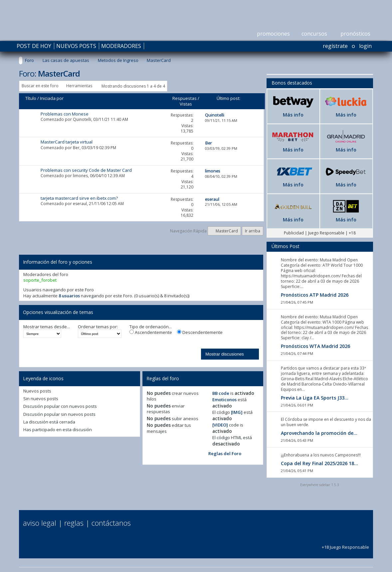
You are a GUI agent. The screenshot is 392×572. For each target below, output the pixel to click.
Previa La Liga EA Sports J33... (315, 398)
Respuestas (185, 98)
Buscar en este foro (40, 86)
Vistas (186, 104)
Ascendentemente (151, 332)
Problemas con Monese (65, 114)
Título (31, 98)
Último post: (228, 98)
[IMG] (237, 412)
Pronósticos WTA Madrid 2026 (315, 346)
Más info (293, 115)
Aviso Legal (40, 523)
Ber (76, 148)
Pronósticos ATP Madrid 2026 (315, 295)
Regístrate (335, 46)
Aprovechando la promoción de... (319, 433)
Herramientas (79, 86)
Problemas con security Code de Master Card (86, 170)
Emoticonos (224, 400)
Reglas (74, 523)
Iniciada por (52, 98)
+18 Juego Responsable (345, 544)
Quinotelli (82, 119)
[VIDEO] (220, 425)
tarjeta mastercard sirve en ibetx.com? (79, 198)
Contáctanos (111, 523)
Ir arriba (253, 231)
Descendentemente (200, 332)
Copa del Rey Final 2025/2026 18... (319, 463)
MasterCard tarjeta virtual (67, 142)
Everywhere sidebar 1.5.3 (320, 485)
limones (80, 176)
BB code (221, 393)
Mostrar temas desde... (47, 327)
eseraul (80, 204)
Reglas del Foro (225, 453)
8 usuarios (69, 296)
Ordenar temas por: (98, 327)
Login (365, 46)
